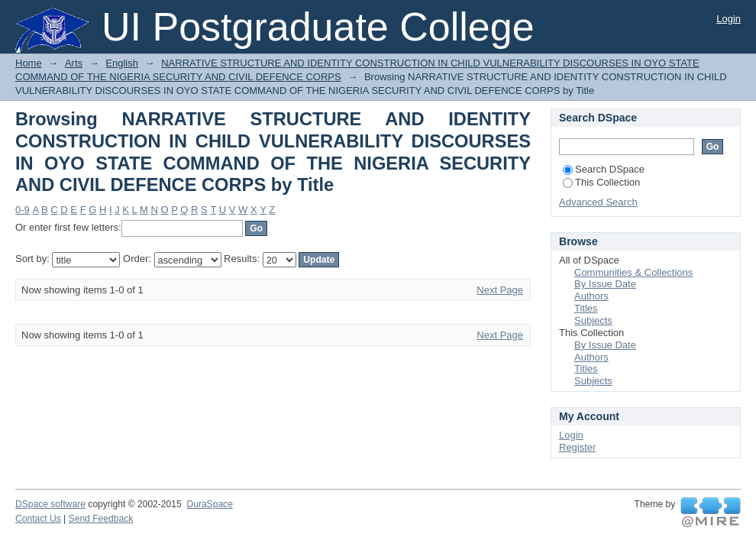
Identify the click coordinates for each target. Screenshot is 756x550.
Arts (74, 63)
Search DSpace (604, 169)
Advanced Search (598, 202)
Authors (591, 296)
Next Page (500, 290)
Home (29, 63)
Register (577, 447)
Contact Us (38, 519)
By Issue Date (605, 284)
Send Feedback (101, 519)
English (122, 63)
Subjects (593, 320)
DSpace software (50, 504)
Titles (586, 308)
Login (729, 19)
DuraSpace (209, 504)
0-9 (23, 210)
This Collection (601, 182)
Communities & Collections (633, 272)
